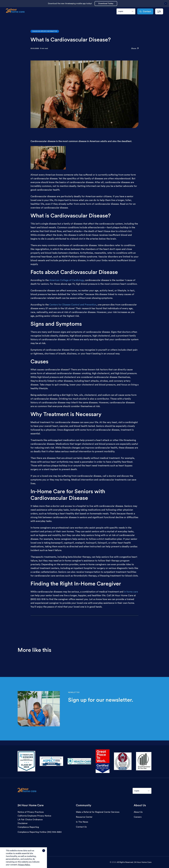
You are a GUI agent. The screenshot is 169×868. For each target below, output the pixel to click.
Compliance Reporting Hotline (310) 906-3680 (40, 832)
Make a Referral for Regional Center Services (98, 812)
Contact (145, 11)
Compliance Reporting (28, 827)
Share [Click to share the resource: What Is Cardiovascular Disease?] (135, 48)
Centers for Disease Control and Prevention (73, 305)
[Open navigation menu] (159, 11)
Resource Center (84, 817)
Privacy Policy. (24, 865)
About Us (138, 812)
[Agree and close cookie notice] (44, 852)
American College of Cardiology (66, 280)
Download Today (106, 4)
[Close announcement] (166, 4)
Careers (138, 817)
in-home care (131, 592)
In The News (82, 822)
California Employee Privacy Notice (34, 816)
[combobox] (126, 11)
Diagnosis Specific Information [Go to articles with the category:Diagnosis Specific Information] (45, 31)
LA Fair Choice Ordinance (30, 820)
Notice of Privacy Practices (31, 812)
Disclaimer (23, 823)
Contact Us (81, 827)
